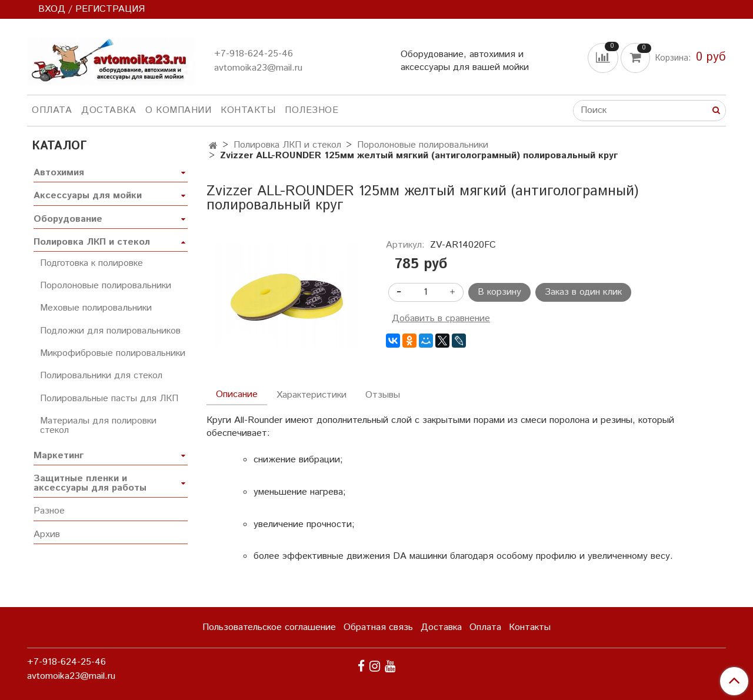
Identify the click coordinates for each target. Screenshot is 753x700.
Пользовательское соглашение (269, 627)
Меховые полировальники (96, 308)
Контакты (248, 110)
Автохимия (59, 173)
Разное (49, 511)
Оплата (52, 110)
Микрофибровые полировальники (113, 353)
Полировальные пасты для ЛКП (109, 399)
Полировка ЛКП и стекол (287, 145)
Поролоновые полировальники (423, 145)
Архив (47, 534)
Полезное (311, 110)
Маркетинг (59, 456)
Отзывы (383, 395)
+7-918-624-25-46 (254, 54)
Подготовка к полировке (91, 263)
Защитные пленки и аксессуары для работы (90, 483)
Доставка (109, 110)
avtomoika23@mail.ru (258, 68)
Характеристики (311, 395)
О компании (178, 110)
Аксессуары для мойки (88, 196)
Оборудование (68, 219)
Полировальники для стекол (101, 376)
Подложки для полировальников (110, 331)
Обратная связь (378, 627)
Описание (237, 394)
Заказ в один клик (583, 292)
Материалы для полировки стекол (98, 426)
